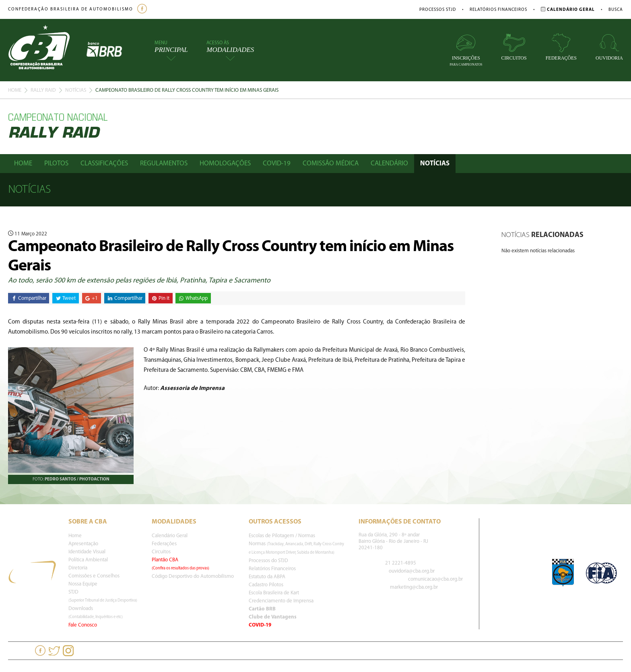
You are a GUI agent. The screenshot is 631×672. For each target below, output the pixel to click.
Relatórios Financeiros (498, 10)
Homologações (225, 164)
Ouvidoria (609, 47)
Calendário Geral (170, 536)
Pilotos (56, 164)
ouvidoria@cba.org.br (412, 571)
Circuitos (514, 47)
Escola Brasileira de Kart (274, 593)
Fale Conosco (83, 625)
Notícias (76, 90)
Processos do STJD (268, 561)
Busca (616, 10)
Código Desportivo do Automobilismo (193, 576)
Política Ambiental (88, 560)
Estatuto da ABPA (267, 577)
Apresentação (83, 544)
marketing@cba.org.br (414, 587)
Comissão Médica (331, 164)
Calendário (389, 164)
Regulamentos (164, 164)
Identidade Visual (87, 552)
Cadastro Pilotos (266, 585)
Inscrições (466, 50)
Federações (561, 47)
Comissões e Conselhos (94, 576)
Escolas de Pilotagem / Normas (282, 536)
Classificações (104, 164)
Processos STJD (438, 10)
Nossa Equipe (83, 584)
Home (15, 90)
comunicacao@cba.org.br (435, 579)
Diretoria (78, 568)
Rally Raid (43, 90)
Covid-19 (277, 164)
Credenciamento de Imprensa (281, 601)
